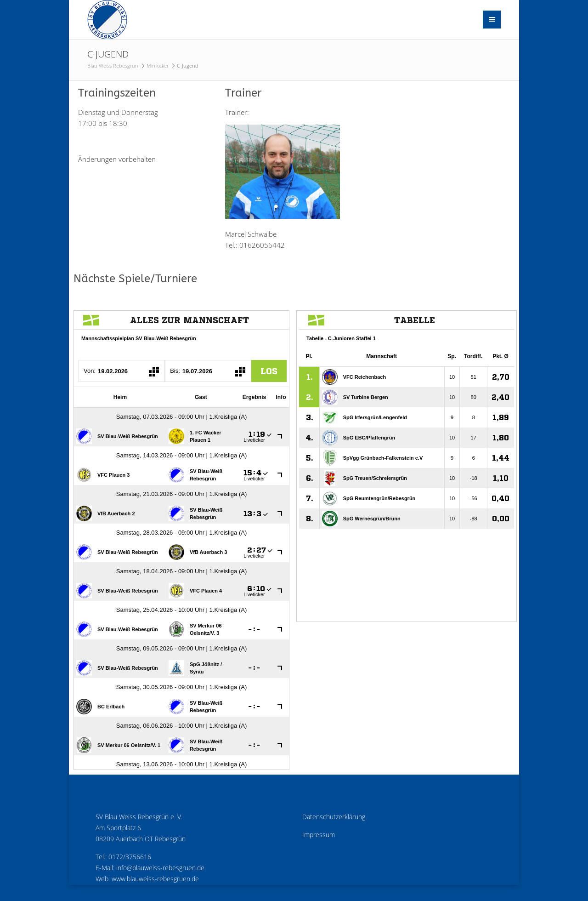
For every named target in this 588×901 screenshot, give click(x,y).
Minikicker (158, 66)
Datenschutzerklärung (334, 817)
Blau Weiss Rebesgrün (113, 66)
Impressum (319, 835)
